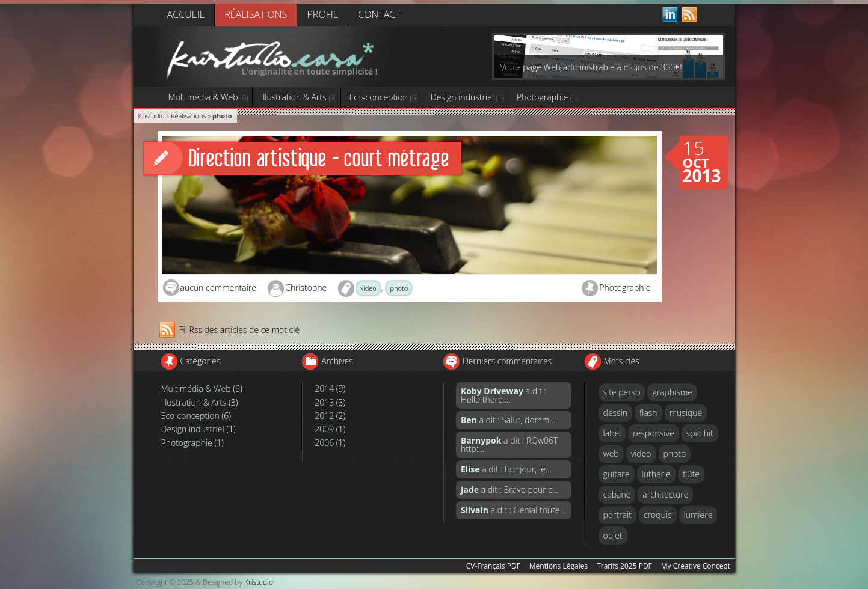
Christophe (306, 288)
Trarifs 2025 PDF (624, 566)
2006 (324, 443)
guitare (617, 474)
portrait (617, 515)
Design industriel (467, 97)
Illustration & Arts (299, 97)
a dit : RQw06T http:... (509, 444)
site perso (622, 392)
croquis (658, 515)
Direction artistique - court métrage (319, 158)
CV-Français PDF (493, 566)
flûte (691, 474)
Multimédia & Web (208, 97)
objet (613, 535)
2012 (324, 416)
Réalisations (256, 14)
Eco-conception (384, 97)
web (611, 453)
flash (648, 413)
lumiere (698, 515)
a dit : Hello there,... (503, 395)
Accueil (186, 14)
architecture (665, 494)
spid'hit (700, 433)
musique (686, 413)
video (368, 288)
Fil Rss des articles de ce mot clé (240, 330)
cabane (617, 494)
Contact (379, 14)
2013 (324, 402)
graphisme (672, 392)
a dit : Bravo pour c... (509, 490)
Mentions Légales (559, 566)
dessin (616, 413)
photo (399, 288)
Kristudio (152, 116)
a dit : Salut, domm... (508, 420)
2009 (324, 429)
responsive (653, 433)
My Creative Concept (696, 566)
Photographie (547, 97)
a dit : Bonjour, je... (506, 469)
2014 (324, 389)
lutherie (656, 474)
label (612, 433)
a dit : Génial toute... (513, 510)
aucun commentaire (218, 288)
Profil (322, 14)
